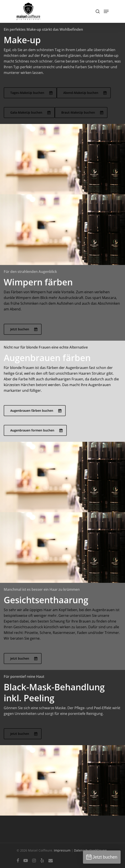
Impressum (62, 850)
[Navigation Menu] (106, 11)
